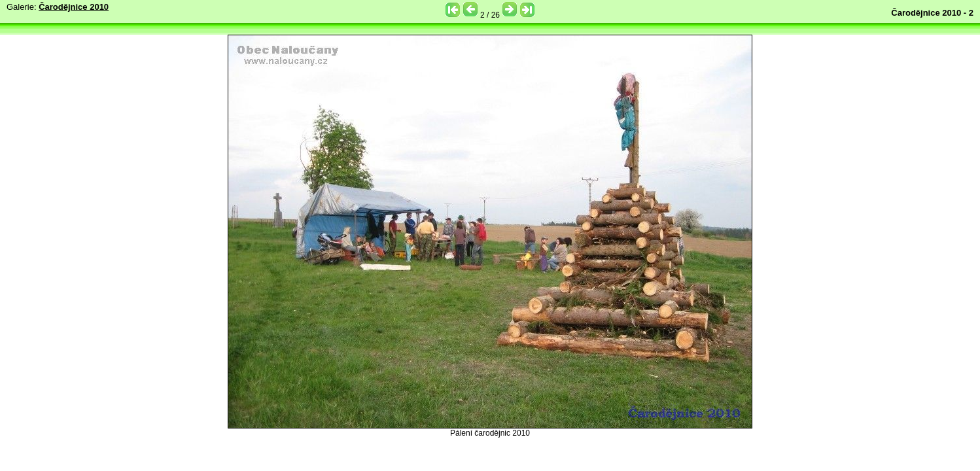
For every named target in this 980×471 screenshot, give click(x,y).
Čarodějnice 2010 (74, 7)
